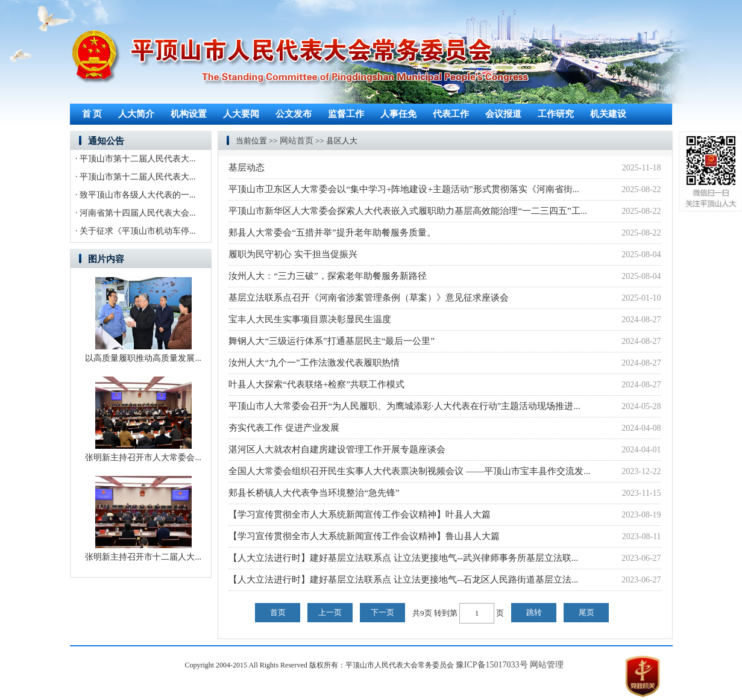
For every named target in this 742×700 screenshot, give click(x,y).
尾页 (586, 612)
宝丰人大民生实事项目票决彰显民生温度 (310, 319)
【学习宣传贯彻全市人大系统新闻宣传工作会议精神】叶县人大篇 (360, 514)
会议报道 (503, 114)
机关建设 (608, 114)
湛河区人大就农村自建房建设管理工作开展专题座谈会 (337, 449)
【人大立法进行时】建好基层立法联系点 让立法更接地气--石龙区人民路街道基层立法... (403, 580)
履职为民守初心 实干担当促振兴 (293, 254)
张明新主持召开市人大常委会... (143, 458)
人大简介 (136, 114)
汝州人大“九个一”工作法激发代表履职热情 (314, 363)
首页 (278, 612)
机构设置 (189, 114)
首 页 (92, 114)
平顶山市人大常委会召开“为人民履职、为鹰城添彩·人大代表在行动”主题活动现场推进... (404, 406)
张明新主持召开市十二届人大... (143, 557)
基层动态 (247, 167)
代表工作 (451, 114)
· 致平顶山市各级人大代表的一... (136, 195)
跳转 (534, 612)
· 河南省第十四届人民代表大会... (136, 213)
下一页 (382, 612)
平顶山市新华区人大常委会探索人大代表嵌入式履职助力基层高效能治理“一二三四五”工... (408, 211)
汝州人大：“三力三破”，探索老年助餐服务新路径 (327, 276)
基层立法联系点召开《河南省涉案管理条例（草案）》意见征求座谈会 (369, 298)
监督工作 (346, 114)
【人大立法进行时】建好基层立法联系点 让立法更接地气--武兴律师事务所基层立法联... (403, 558)
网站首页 (297, 141)
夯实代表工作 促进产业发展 (284, 428)
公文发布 (294, 114)
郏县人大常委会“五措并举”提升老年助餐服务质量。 (332, 233)
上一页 (330, 612)
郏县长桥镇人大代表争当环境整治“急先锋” (314, 493)
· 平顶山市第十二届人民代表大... (136, 159)
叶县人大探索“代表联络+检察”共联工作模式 (316, 384)
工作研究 (556, 114)
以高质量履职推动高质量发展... (143, 358)
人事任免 (398, 114)
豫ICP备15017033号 (492, 665)
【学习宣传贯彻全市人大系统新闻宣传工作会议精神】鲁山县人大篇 (364, 536)
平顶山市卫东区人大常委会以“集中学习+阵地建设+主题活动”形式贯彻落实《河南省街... (404, 189)
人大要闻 (241, 114)
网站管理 (547, 665)
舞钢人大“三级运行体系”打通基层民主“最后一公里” (332, 341)
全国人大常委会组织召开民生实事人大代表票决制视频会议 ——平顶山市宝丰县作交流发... (409, 471)
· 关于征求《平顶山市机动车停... (136, 231)
